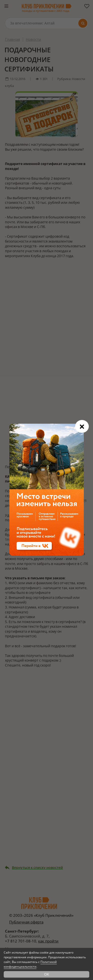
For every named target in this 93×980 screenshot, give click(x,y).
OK (47, 974)
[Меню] (6, 6)
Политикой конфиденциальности (30, 964)
